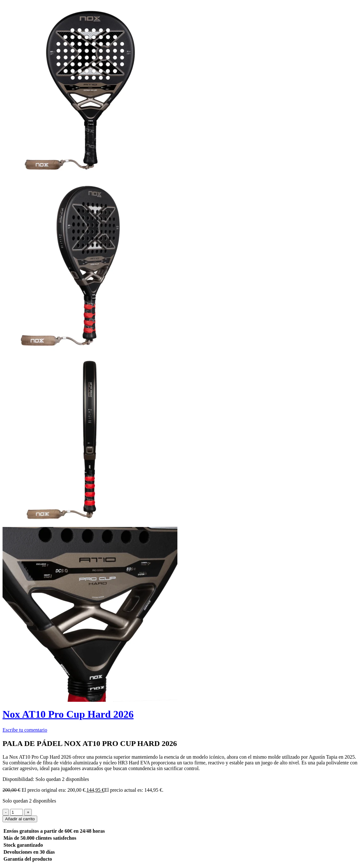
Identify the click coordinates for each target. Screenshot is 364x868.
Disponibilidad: (18, 779)
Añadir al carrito (20, 819)
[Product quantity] (17, 812)
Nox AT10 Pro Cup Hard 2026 (68, 714)
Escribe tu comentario (25, 730)
